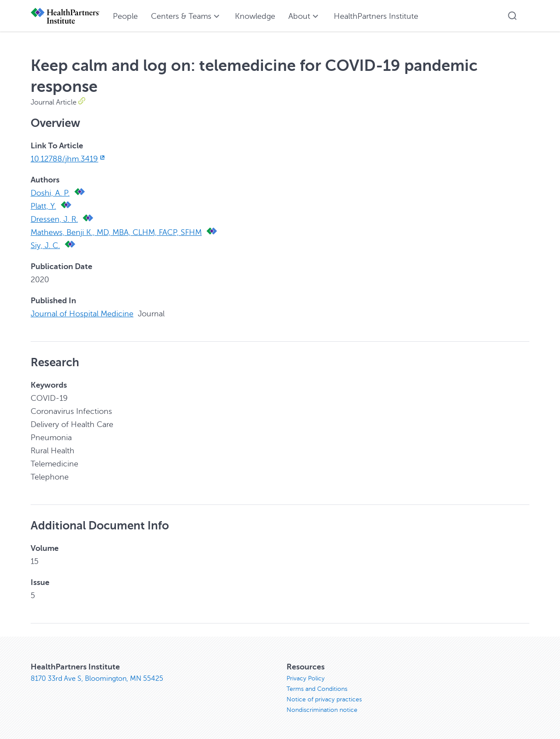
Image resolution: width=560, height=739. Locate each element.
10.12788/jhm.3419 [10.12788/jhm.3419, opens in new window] (68, 159)
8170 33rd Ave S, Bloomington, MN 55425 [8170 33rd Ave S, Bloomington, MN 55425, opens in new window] (97, 679)
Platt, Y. (43, 206)
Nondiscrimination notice (322, 710)
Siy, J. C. (45, 245)
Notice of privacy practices (324, 699)
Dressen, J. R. (54, 219)
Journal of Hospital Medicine (82, 314)
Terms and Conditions (317, 689)
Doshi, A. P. (50, 193)
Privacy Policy (306, 678)
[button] (512, 16)
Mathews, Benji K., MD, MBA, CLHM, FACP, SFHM (116, 232)
